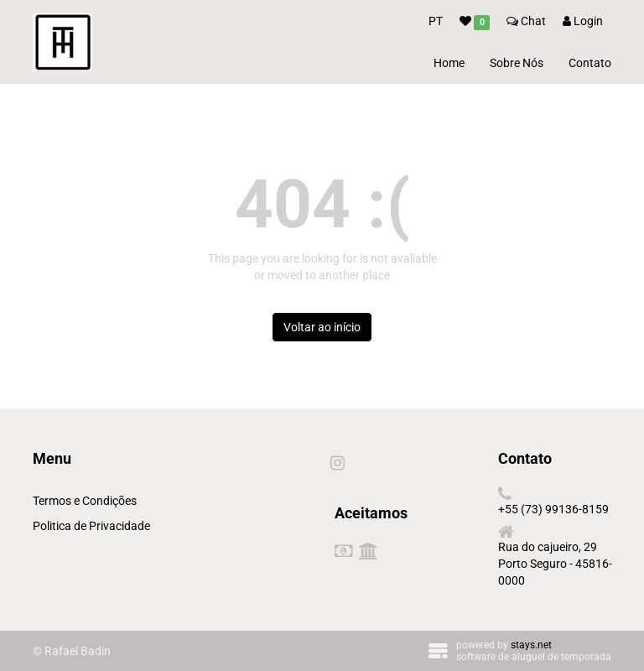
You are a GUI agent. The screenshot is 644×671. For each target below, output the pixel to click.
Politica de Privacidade (91, 526)
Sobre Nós (517, 63)
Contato (590, 63)
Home (449, 63)
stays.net (531, 645)
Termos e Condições (85, 501)
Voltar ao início (322, 327)
